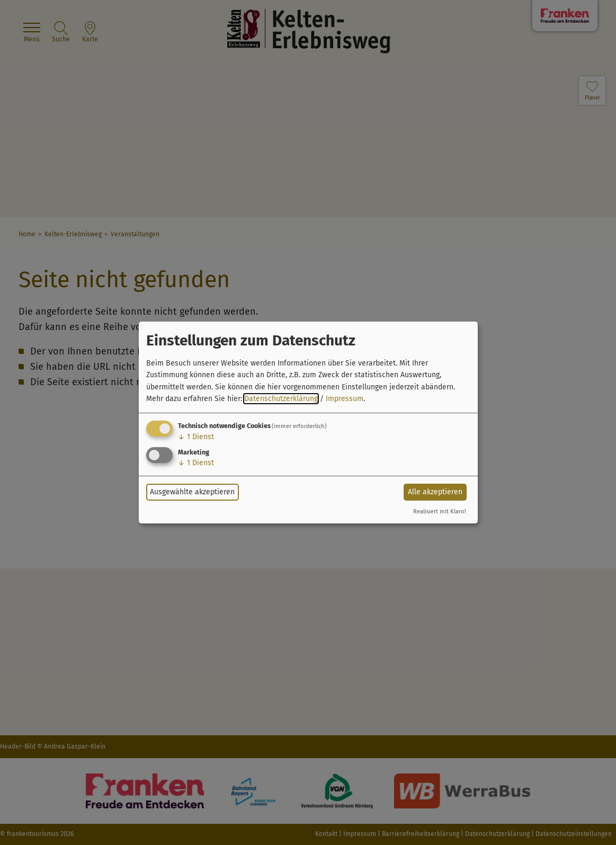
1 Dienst (196, 437)
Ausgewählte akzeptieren (192, 492)
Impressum (345, 399)
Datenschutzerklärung (281, 399)
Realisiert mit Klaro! (440, 512)
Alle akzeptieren (435, 492)
